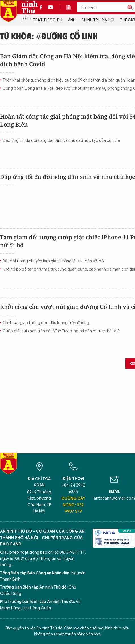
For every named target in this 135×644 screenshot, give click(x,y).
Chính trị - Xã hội (98, 20)
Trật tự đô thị (48, 20)
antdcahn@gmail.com (114, 498)
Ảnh (72, 20)
